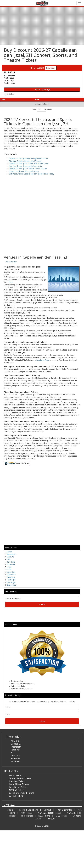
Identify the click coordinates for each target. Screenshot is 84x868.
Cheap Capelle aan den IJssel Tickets (24, 171)
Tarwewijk (11, 577)
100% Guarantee (64, 810)
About (10, 810)
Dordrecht (11, 564)
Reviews (51, 819)
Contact (47, 810)
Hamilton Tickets (17, 781)
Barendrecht (12, 554)
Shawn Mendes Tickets (20, 778)
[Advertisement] (41, 235)
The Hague (11, 580)
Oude (9, 570)
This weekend (10, 75)
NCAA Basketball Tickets (50, 813)
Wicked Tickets (16, 796)
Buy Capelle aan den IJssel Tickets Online (26, 166)
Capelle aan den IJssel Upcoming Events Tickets (29, 158)
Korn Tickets (15, 775)
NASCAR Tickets (17, 790)
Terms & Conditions (28, 810)
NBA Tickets (27, 813)
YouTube (15, 759)
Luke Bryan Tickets (18, 787)
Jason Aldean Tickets (19, 784)
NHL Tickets (27, 816)
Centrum (10, 557)
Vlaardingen (11, 582)
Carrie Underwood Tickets (22, 793)
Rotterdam (11, 572)
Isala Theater (11, 262)
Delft (9, 559)
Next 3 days (9, 78)
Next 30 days (9, 83)
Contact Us (16, 744)
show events (42, 110)
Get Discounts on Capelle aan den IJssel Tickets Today (31, 174)
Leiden (9, 567)
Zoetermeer (12, 585)
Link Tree (16, 756)
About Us (15, 741)
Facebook (16, 750)
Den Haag (11, 562)
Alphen (9, 552)
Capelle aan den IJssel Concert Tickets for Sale (28, 169)
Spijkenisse (11, 575)
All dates (9, 72)
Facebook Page (43, 360)
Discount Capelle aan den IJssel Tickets (25, 161)
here (11, 282)
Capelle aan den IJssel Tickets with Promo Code (29, 164)
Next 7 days (9, 80)
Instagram (16, 747)
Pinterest (15, 761)
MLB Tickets (62, 816)
